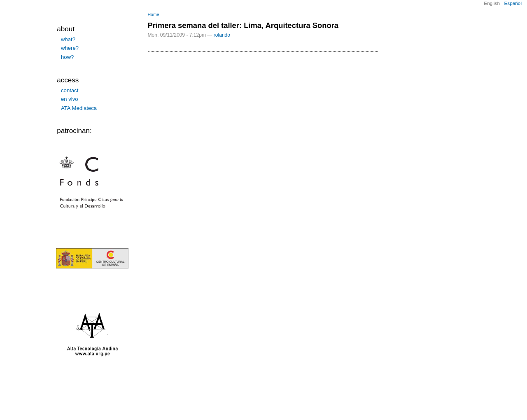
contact (70, 90)
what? (68, 39)
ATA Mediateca (79, 108)
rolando (222, 35)
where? (70, 48)
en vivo (70, 99)
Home (154, 15)
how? (67, 57)
